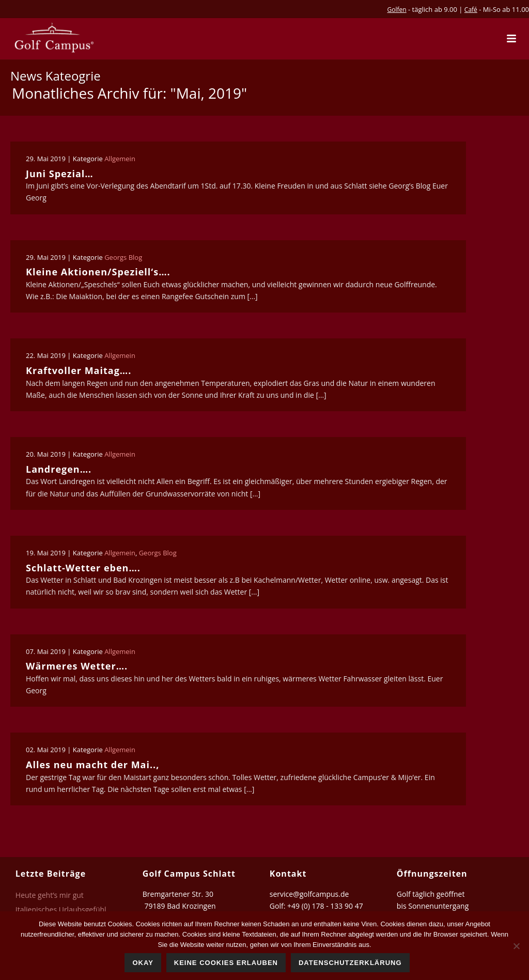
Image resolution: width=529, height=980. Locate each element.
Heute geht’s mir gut (50, 895)
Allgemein (120, 159)
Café (471, 10)
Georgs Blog (123, 257)
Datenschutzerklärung (350, 963)
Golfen (397, 10)
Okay (143, 963)
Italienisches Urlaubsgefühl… (64, 910)
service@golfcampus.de (309, 894)
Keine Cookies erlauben (226, 963)
